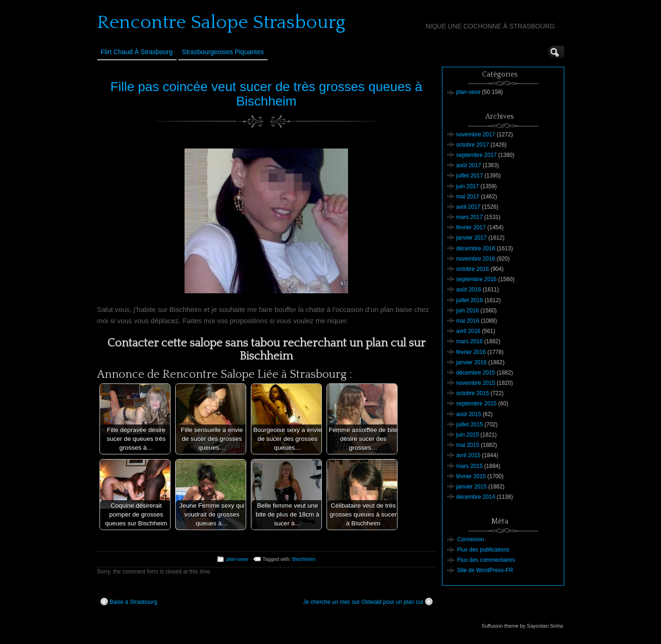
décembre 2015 (476, 373)
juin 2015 (468, 435)
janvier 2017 (472, 238)
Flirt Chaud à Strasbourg (137, 52)
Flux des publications (483, 550)
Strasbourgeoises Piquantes (223, 52)
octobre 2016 (473, 269)
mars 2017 (470, 217)
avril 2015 (469, 455)
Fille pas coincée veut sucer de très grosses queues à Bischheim (266, 94)
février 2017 (471, 227)
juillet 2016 (470, 300)
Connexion (471, 539)
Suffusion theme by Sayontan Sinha (522, 626)
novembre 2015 (476, 383)
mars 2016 (470, 341)
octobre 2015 (473, 393)
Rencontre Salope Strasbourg (221, 22)
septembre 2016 (477, 279)
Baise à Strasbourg (129, 602)
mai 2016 (468, 321)
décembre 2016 (476, 248)
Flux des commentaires (486, 560)
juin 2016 (468, 311)
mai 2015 (468, 445)
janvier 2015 (472, 487)
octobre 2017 (473, 145)
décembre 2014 (476, 497)
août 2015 (469, 414)
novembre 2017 (476, 134)
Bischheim (304, 559)
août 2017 (469, 165)
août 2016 (469, 290)
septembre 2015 (477, 403)
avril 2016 (469, 331)
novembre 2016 (476, 259)
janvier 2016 (472, 362)
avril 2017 (469, 207)
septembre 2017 (477, 155)
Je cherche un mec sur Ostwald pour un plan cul (368, 602)
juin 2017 (468, 186)
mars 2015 (470, 466)
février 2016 (471, 352)
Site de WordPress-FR (485, 570)
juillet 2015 (470, 425)
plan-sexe (237, 559)
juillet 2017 (470, 176)
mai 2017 (468, 197)
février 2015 (471, 476)
